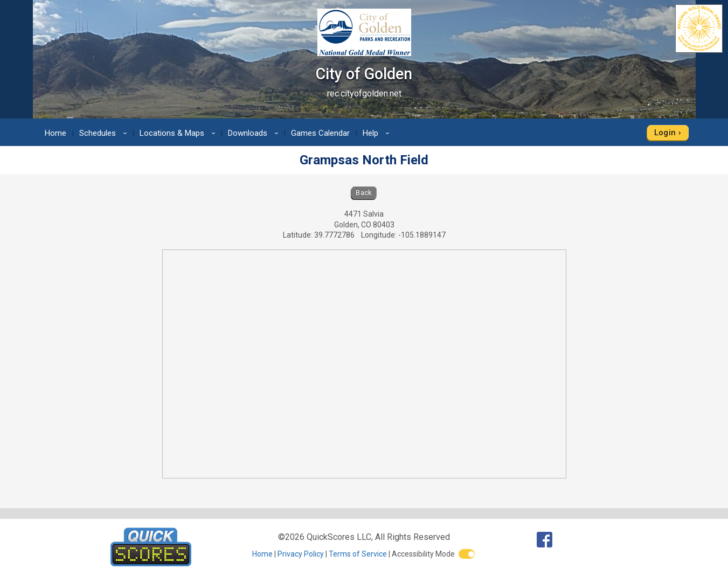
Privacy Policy (301, 554)
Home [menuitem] (56, 133)
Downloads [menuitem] (255, 133)
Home (262, 554)
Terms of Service (358, 554)
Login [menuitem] (665, 133)
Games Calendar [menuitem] (320, 133)
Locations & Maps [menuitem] (179, 133)
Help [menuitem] (378, 133)
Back (364, 193)
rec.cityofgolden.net (364, 93)
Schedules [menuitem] (105, 133)
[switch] (467, 554)
